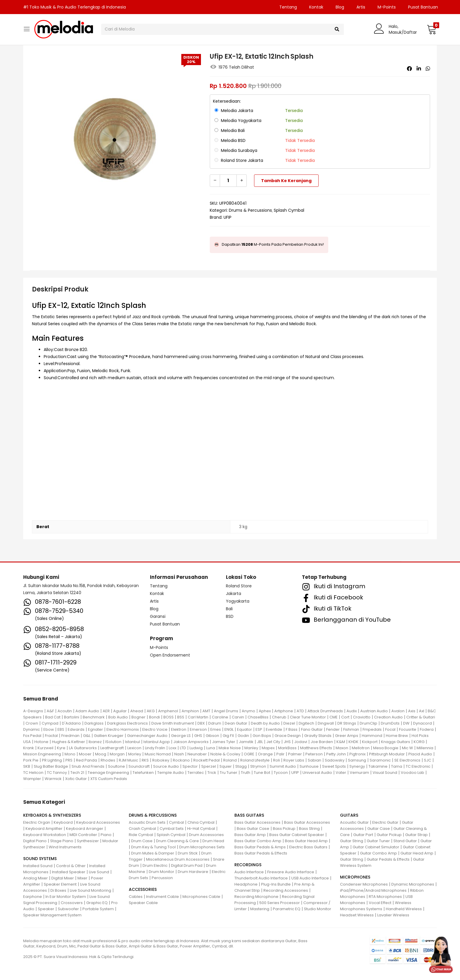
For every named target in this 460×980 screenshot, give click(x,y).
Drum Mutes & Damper (153, 853)
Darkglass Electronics (127, 723)
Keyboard (63, 822)
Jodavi (301, 742)
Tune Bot (262, 773)
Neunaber (197, 754)
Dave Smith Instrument (173, 723)
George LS (181, 736)
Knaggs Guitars (396, 742)
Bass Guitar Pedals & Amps (260, 847)
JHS (287, 742)
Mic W (407, 748)
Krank (29, 748)
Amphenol (168, 711)
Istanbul (132, 742)
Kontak (316, 7)
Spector (190, 766)
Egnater (95, 729)
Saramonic (380, 760)
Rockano (181, 760)
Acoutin (65, 711)
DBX (201, 723)
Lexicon (134, 748)
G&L (87, 736)
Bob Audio (118, 717)
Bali (229, 609)
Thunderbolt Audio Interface (261, 878)
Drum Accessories (206, 835)
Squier (226, 766)
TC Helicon (33, 773)
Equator (245, 729)
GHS (198, 736)
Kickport (370, 742)
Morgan (117, 754)
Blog (340, 7)
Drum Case (142, 841)
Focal (390, 729)
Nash (179, 754)
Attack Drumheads (325, 711)
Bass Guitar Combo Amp (258, 841)
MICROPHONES (355, 877)
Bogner (138, 717)
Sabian (314, 760)
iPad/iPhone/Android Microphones (373, 890)
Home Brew (397, 736)
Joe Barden (322, 742)
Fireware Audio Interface (291, 872)
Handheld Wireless (404, 909)
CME (334, 717)
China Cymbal (201, 822)
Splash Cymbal (289, 210)
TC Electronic (418, 766)
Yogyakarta (238, 601)
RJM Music (128, 760)
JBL (260, 742)
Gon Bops (262, 736)
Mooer (85, 754)
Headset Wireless (357, 915)
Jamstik (246, 742)
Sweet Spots (334, 766)
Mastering (260, 909)
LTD (183, 748)
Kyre (61, 748)
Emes (216, 729)
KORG (419, 742)
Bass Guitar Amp (250, 835)
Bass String (309, 829)
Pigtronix (357, 754)
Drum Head (213, 841)
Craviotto (362, 717)
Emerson (198, 729)
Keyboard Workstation (45, 835)
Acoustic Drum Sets (147, 822)
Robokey (161, 760)
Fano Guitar (312, 729)
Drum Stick (188, 853)
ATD (300, 711)
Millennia (425, 748)
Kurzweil (45, 748)
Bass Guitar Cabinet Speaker (297, 835)
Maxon (342, 748)
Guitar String (352, 841)
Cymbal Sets (172, 829)
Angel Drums (226, 711)
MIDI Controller (83, 835)
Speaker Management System (52, 915)
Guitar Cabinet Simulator (376, 847)
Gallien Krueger (109, 736)
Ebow (49, 729)
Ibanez (95, 742)
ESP (259, 729)
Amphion (190, 711)
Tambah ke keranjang (286, 181)
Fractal (51, 736)
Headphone (246, 884)
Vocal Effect (380, 903)
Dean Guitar (236, 723)
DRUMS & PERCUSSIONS (153, 815)
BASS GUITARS (249, 815)
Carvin (238, 717)
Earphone (33, 897)
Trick (212, 773)
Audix (352, 711)
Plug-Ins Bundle (276, 884)
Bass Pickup (284, 829)
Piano (106, 835)
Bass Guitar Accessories (257, 822)
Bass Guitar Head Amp (306, 841)
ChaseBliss (258, 717)
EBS (61, 729)
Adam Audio (87, 711)
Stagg (241, 766)
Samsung (357, 760)
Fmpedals (372, 729)
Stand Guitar (405, 841)
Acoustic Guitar (354, 822)
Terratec (196, 773)
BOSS (169, 717)
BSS (181, 717)
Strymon (258, 766)
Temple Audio (171, 773)
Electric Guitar (385, 822)
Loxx (172, 748)
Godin (243, 736)
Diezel (289, 723)
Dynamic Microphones (413, 884)
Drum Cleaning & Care (177, 841)
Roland (230, 760)
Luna (211, 748)
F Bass (292, 729)
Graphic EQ (97, 903)
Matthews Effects (316, 748)
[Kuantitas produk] (228, 181)
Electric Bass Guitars (308, 847)
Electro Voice (155, 729)
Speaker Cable (143, 903)
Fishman (351, 729)
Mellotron (361, 748)
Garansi (158, 616)
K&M (341, 742)
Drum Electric (155, 865)
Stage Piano (62, 841)
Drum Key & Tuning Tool (153, 847)
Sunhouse (309, 766)
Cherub (279, 717)
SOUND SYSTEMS (40, 859)
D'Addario (71, 723)
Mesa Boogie (386, 748)
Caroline (220, 717)
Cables (136, 897)
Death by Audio (265, 723)
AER (106, 711)
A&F (50, 711)
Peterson (314, 754)
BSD (230, 616)
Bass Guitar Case (253, 829)
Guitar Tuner (378, 841)
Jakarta (234, 594)
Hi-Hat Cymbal (201, 829)
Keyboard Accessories (98, 822)
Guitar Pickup (389, 835)
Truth (246, 773)
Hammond (372, 736)
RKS (145, 760)
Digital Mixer (63, 878)
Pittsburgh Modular (387, 754)
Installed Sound (38, 866)
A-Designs (33, 711)
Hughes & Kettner (69, 742)
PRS (69, 760)
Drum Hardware (193, 872)
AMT (206, 711)
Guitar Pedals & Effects (388, 859)
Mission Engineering (42, 754)
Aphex (265, 711)
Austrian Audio (374, 711)
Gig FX (228, 736)
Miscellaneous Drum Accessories (178, 859)
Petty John (336, 754)
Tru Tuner (229, 773)
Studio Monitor (318, 909)
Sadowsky (335, 760)
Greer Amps (347, 736)
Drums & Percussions (250, 210)
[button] (432, 29)
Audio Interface (249, 872)
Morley (135, 754)
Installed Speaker (69, 872)
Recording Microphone (256, 897)
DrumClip (368, 723)
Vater (341, 773)
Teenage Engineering (108, 773)
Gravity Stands (318, 736)
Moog (101, 754)
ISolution (113, 742)
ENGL (229, 729)
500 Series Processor (280, 903)
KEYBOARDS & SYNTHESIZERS (52, 815)
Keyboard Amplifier (44, 829)
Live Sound (99, 872)
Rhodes (108, 760)
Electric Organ (37, 822)
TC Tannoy (57, 773)
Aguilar (120, 711)
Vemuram (359, 773)
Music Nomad (158, 754)
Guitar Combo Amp (378, 853)
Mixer (82, 878)
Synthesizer (88, 841)
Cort (345, 717)
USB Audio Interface (310, 878)
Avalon (398, 711)
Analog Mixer (35, 878)
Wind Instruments (65, 847)
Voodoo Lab (412, 773)
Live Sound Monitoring (91, 890)
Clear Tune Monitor (308, 717)
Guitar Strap (416, 835)
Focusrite (408, 729)
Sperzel (209, 766)
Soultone (116, 766)
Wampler (32, 779)
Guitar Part (363, 835)
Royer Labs (294, 760)
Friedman (70, 736)
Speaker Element (60, 884)
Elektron (179, 729)
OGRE (249, 754)
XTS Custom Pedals (109, 779)
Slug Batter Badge (51, 766)
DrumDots (390, 723)
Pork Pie (31, 760)
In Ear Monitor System (66, 897)
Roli (276, 760)
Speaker (46, 909)
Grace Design (288, 736)
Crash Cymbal (142, 829)
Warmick (53, 779)
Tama (397, 766)
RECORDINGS (248, 865)
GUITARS (349, 815)
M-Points (387, 7)
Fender (333, 729)
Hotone (41, 742)
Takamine (378, 766)
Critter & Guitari (421, 717)
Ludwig (196, 748)
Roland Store (239, 586)
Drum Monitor (161, 872)
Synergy (357, 766)
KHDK (354, 742)
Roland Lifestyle (255, 760)
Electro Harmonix (123, 729)
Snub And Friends (88, 766)
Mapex (268, 748)
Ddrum (215, 723)
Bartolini (72, 717)
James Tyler (224, 742)
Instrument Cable (163, 897)
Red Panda (87, 760)
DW (406, 723)
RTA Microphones (385, 897)
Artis (361, 7)
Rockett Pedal (207, 760)
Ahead (137, 711)
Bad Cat (53, 717)
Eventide (274, 729)
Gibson (212, 736)
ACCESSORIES (143, 889)
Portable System (98, 909)
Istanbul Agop (157, 742)
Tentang (288, 7)
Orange (265, 754)
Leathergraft (112, 748)
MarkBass (287, 748)
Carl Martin (198, 717)
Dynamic (32, 729)
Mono (70, 754)
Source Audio (166, 766)
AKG (151, 711)
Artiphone (284, 711)
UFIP (228, 217)
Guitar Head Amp (417, 853)
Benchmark (94, 717)
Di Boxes (58, 890)
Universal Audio (317, 773)
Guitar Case (379, 829)
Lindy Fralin (155, 748)
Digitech (306, 723)
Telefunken (143, 773)
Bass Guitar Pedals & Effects (261, 853)
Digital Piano (35, 841)
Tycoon (281, 773)
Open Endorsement (170, 655)
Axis (412, 711)
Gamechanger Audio (147, 736)
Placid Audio (420, 754)
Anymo (248, 711)
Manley (251, 748)
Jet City (273, 742)
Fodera (427, 729)
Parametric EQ (287, 909)
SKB (27, 766)
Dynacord (422, 723)
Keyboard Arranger (85, 829)
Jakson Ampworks (191, 742)
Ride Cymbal (141, 835)
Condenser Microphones (364, 884)
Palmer (295, 754)
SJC (428, 760)
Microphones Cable (201, 897)
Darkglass (94, 723)
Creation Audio (388, 717)
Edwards (76, 729)
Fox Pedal (32, 736)
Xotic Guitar (76, 779)
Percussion (162, 878)
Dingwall (326, 723)
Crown (32, 723)
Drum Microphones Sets (202, 847)
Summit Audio (283, 766)
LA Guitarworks (83, 748)
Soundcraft (139, 766)
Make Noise (230, 748)
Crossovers (72, 903)
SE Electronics (407, 760)
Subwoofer (68, 909)
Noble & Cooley (225, 754)
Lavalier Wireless (393, 915)
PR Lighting (52, 760)
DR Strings (347, 723)
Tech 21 (77, 773)
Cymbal (176, 822)
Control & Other (71, 866)
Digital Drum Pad (187, 865)
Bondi (154, 717)
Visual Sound (385, 773)
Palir (280, 754)
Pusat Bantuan (423, 7)
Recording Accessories (286, 890)
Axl (422, 711)
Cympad (50, 723)
